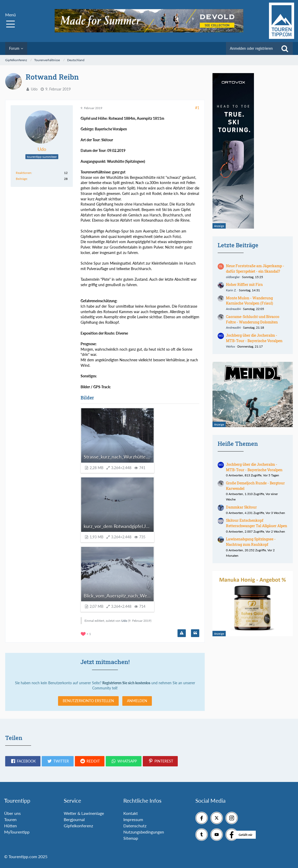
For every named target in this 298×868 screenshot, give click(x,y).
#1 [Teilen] (197, 108)
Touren (10, 819)
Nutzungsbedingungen (144, 832)
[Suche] (285, 48)
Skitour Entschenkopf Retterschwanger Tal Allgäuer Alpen (257, 523)
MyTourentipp (17, 832)
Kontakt (131, 813)
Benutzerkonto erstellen (88, 701)
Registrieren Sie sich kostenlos (126, 683)
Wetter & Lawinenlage (84, 813)
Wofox (230, 346)
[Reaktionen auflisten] (86, 633)
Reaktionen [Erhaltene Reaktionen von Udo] (24, 173)
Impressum (133, 819)
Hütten (10, 826)
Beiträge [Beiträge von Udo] (21, 179)
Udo (34, 89)
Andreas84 (233, 309)
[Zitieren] (195, 633)
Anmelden (137, 701)
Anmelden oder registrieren (251, 48)
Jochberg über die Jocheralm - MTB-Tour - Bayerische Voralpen (254, 338)
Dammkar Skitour (241, 507)
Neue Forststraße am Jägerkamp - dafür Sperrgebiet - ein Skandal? (255, 269)
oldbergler (233, 277)
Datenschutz (135, 826)
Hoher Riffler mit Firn (244, 284)
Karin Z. (231, 290)
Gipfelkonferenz (78, 826)
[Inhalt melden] (182, 633)
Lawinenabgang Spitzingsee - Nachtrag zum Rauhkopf (251, 542)
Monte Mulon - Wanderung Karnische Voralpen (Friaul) (250, 301)
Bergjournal (74, 819)
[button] (23, 761)
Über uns (12, 813)
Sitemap (131, 838)
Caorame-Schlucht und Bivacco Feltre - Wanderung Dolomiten (253, 319)
